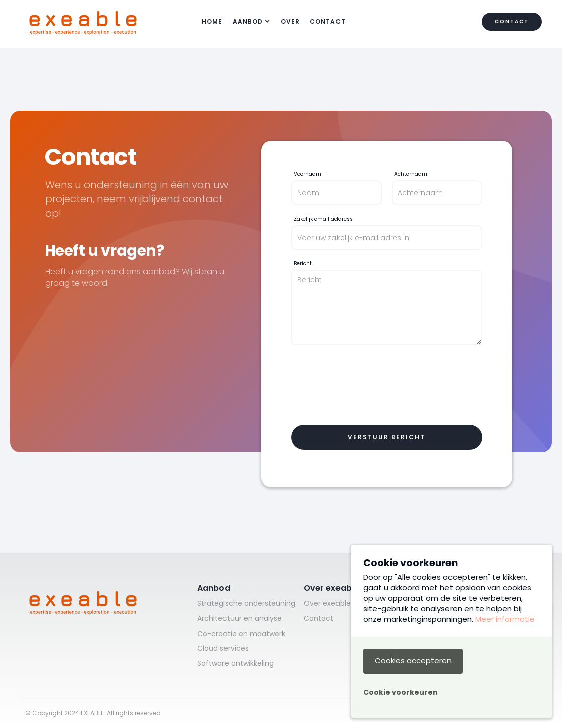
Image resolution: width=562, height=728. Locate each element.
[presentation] (368, 385)
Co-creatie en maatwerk (241, 634)
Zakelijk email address (323, 219)
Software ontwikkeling (236, 663)
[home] (83, 22)
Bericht (303, 264)
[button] (252, 22)
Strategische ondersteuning (246, 604)
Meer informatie (505, 619)
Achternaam (411, 174)
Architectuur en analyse (240, 619)
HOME (212, 21)
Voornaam (308, 174)
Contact (328, 21)
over (290, 21)
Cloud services (223, 648)
